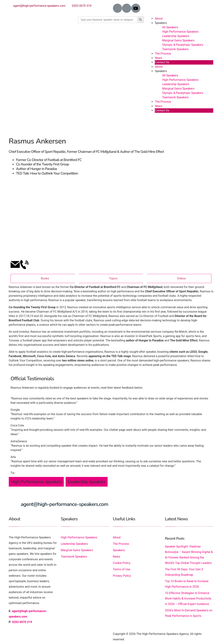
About (159, 19)
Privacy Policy (122, 576)
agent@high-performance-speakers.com (39, 6)
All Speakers (170, 27)
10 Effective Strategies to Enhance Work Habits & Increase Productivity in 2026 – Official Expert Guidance (188, 598)
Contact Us (162, 62)
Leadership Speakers (176, 36)
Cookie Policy (122, 563)
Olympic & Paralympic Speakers (183, 45)
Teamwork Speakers (175, 49)
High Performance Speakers (180, 32)
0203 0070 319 (82, 6)
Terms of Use (122, 569)
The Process (163, 54)
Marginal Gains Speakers (178, 40)
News (158, 58)
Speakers (161, 23)
